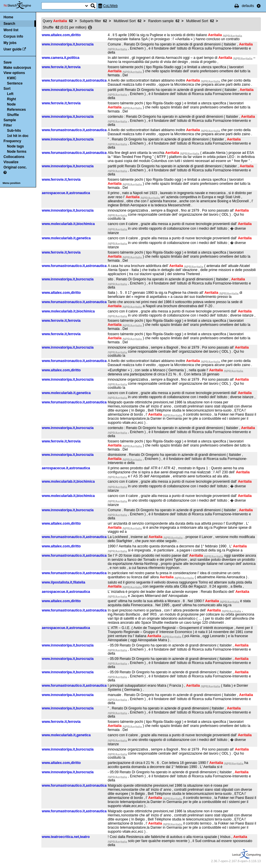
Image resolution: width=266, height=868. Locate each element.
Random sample (164, 21)
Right (12, 99)
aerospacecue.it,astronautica (66, 193)
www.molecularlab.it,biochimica (68, 224)
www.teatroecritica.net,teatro (66, 837)
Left (10, 94)
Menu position (12, 183)
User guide (13, 49)
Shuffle (13, 115)
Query (58, 21)
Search (9, 24)
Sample (10, 120)
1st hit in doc (18, 136)
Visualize (11, 162)
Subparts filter (93, 21)
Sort (7, 89)
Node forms (17, 152)
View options (14, 73)
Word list (11, 30)
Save (8, 62)
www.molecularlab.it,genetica (66, 238)
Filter (8, 125)
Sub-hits (14, 131)
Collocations (14, 157)
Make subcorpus (17, 68)
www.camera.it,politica (61, 58)
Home (8, 17)
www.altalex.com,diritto (61, 35)
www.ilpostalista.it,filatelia (64, 582)
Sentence (15, 83)
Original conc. (15, 167)
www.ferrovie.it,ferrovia (61, 67)
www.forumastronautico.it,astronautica (74, 80)
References (16, 110)
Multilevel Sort (127, 21)
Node (11, 104)
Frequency (12, 141)
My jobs (10, 43)
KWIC (12, 78)
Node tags (15, 146)
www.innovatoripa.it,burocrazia (68, 44)
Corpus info (13, 36)
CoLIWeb (110, 6)
